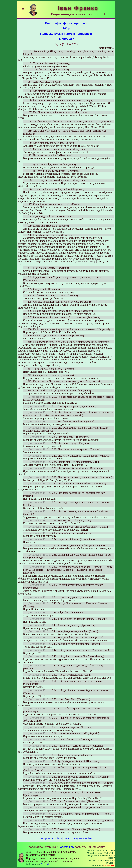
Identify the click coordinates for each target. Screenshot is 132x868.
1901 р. (66, 28)
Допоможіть (66, 847)
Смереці (45, 864)
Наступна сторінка (82, 838)
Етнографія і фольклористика (66, 23)
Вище (67, 838)
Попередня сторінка (51, 838)
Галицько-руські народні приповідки (66, 34)
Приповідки (66, 39)
